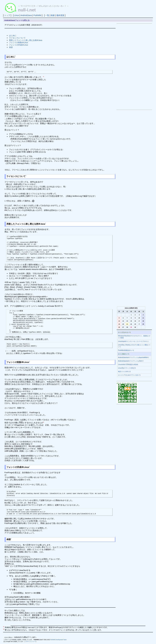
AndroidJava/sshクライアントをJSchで (131, 361)
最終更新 (60, 15)
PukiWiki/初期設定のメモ (126, 350)
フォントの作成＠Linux (19, 45)
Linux (17, 15)
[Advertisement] (134, 67)
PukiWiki (37, 15)
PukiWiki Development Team (58, 640)
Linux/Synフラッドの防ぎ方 (127, 368)
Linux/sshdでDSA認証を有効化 (128, 364)
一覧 (47, 15)
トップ (7, 15)
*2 (44, 422)
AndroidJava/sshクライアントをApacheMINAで (134, 357)
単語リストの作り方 (124, 372)
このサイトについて (30, 641)
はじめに (13, 35)
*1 (44, 77)
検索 (53, 15)
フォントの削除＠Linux (19, 42)
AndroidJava (26, 15)
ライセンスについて (17, 38)
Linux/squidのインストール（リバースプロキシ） (134, 341)
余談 (11, 47)
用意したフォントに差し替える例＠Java (26, 40)
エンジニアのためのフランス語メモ (129, 375)
